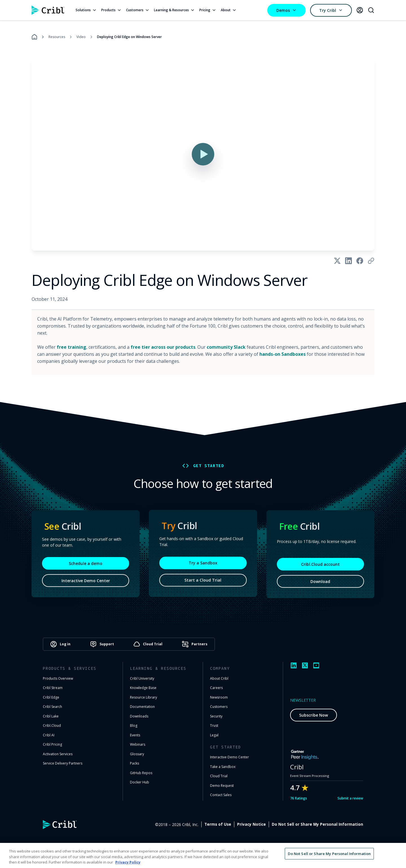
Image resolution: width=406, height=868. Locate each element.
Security (216, 716)
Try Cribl (331, 10)
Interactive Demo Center (86, 585)
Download (320, 586)
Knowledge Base (143, 688)
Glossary (137, 754)
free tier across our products (163, 347)
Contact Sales (221, 795)
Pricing (208, 10)
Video (81, 37)
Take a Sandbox (223, 767)
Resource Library (144, 697)
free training (71, 347)
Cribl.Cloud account (320, 568)
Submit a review (350, 798)
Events (135, 735)
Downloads (139, 716)
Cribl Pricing (52, 744)
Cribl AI (49, 735)
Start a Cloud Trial (203, 583)
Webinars (138, 744)
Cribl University (142, 678)
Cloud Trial (219, 776)
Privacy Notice (311, 824)
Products (111, 10)
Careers (216, 688)
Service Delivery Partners (63, 763)
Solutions (86, 10)
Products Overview (58, 678)
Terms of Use (278, 824)
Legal (214, 735)
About (229, 10)
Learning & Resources (174, 10)
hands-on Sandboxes (283, 354)
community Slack (226, 347)
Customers (138, 10)
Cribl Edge (51, 697)
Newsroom (219, 697)
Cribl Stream (53, 688)
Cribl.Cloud (52, 725)
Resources (57, 37)
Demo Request (222, 786)
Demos (286, 10)
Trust (214, 725)
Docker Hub (140, 782)
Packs (134, 763)
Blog (134, 725)
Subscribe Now (314, 715)
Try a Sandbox (203, 566)
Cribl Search (52, 707)
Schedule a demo (86, 568)
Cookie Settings (347, 824)
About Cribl (219, 678)
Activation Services (58, 754)
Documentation (142, 707)
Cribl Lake (51, 716)
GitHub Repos (141, 773)
